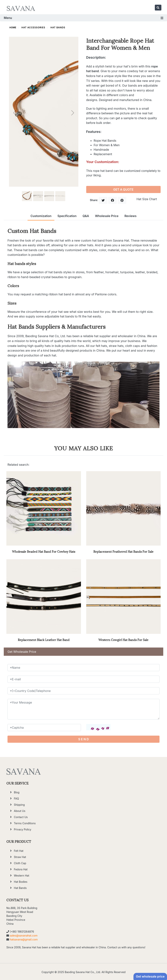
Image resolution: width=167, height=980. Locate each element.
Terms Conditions (25, 823)
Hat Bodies (21, 882)
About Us (20, 811)
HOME (13, 27)
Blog (17, 792)
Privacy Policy (23, 829)
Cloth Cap (20, 863)
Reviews (130, 216)
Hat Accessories (33, 27)
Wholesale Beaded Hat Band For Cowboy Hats (44, 551)
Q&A (86, 216)
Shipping (19, 805)
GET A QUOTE (123, 189)
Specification (67, 216)
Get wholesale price (150, 976)
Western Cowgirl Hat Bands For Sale (123, 640)
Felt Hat (19, 851)
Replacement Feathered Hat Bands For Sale (123, 551)
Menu (83, 18)
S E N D (84, 739)
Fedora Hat (21, 869)
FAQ (16, 798)
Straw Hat (20, 857)
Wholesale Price (107, 216)
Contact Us (21, 817)
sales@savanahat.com (24, 935)
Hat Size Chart (147, 199)
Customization (41, 216)
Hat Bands (58, 27)
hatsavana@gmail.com (24, 939)
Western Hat (22, 876)
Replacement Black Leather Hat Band (44, 640)
